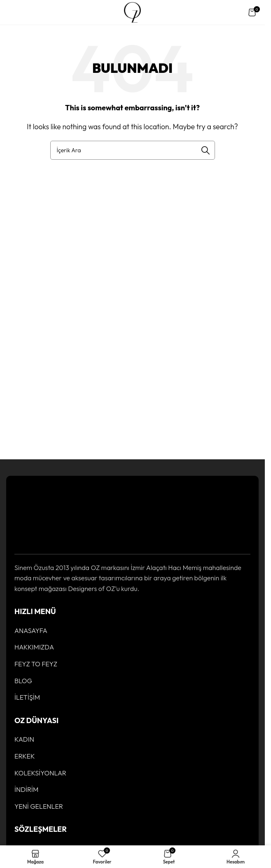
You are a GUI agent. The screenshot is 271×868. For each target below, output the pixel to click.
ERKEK (25, 756)
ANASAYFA (31, 631)
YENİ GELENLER (39, 806)
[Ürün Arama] (133, 150)
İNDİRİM (26, 789)
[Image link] (40, 514)
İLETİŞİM (27, 697)
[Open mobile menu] (14, 12)
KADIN (24, 739)
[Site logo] (132, 12)
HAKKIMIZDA (34, 647)
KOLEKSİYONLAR (40, 773)
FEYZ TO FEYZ (36, 664)
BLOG (23, 681)
